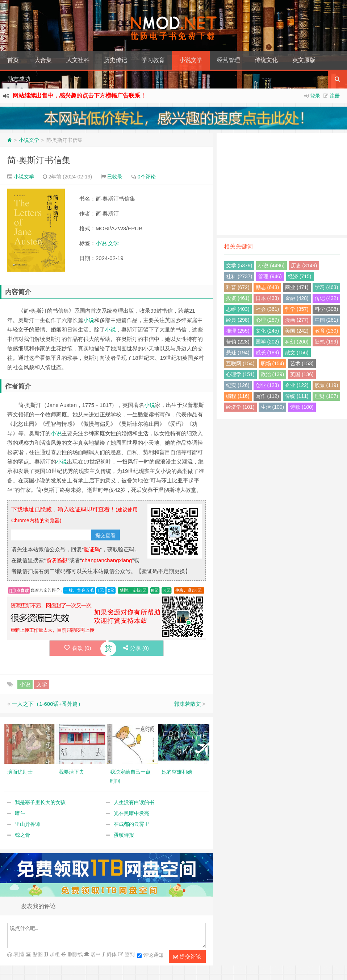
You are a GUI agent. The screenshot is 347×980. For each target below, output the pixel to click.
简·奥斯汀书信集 (39, 160)
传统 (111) (297, 396)
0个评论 (147, 177)
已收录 (115, 177)
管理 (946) (270, 276)
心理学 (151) (240, 374)
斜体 (111, 954)
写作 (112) (267, 396)
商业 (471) (297, 287)
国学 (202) (267, 342)
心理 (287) (267, 320)
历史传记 (116, 60)
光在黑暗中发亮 (131, 813)
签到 (129, 954)
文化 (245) (267, 331)
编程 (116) (238, 396)
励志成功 (19, 79)
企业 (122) (297, 385)
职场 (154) (273, 363)
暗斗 (20, 813)
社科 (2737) (239, 276)
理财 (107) (327, 396)
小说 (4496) (271, 265)
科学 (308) (327, 309)
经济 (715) (300, 276)
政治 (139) (273, 374)
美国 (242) (297, 331)
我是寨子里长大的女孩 (40, 802)
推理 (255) (238, 331)
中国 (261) (327, 320)
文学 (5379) (239, 265)
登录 (315, 96)
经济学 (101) (240, 407)
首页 (13, 60)
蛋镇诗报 (124, 835)
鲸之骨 (22, 835)
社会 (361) (267, 309)
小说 (101, 243)
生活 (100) (273, 407)
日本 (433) (267, 298)
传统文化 (266, 60)
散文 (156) (297, 353)
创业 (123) (267, 385)
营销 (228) (238, 342)
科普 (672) (238, 287)
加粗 (54, 954)
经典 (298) (238, 320)
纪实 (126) (238, 385)
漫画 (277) (297, 320)
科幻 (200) (297, 342)
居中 (95, 954)
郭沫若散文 (187, 704)
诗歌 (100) (302, 407)
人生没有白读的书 (134, 802)
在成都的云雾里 (131, 824)
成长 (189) (267, 353)
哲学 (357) (297, 309)
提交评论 (187, 957)
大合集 (43, 60)
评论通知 (150, 956)
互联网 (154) (240, 363)
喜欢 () (78, 648)
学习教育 (153, 60)
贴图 (37, 954)
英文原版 (304, 60)
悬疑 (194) (238, 353)
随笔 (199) (327, 342)
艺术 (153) (302, 363)
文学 (113, 243)
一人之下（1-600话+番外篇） (48, 704)
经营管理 (229, 60)
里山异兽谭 (28, 824)
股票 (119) (327, 385)
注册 (335, 96)
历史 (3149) (304, 265)
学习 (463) (327, 287)
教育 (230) (327, 331)
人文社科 (78, 60)
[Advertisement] (282, 184)
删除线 (75, 954)
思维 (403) (238, 309)
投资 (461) (238, 298)
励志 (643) (267, 287)
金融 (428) (297, 298)
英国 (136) (302, 374)
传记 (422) (327, 298)
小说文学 (191, 60)
